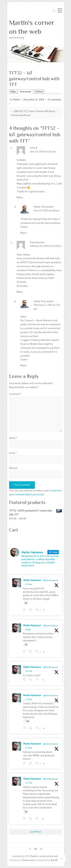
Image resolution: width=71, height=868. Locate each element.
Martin (17, 100)
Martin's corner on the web (32, 27)
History (39, 91)
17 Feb (29, 748)
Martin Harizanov (32, 580)
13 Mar (29, 584)
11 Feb (29, 783)
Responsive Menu (60, 10)
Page (13, 91)
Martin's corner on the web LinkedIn (41, 850)
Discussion (26, 91)
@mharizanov (51, 580)
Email (13, 453)
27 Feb (29, 699)
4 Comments (54, 100)
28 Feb (29, 671)
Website (13, 468)
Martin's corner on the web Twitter (30, 850)
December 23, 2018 (34, 100)
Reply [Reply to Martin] (24, 233)
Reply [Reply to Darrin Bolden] (20, 292)
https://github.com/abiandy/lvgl (34, 184)
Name (13, 438)
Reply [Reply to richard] (20, 197)
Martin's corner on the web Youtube (36, 850)
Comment (15, 394)
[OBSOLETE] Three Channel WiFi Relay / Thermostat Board (34, 113)
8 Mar (28, 629)
